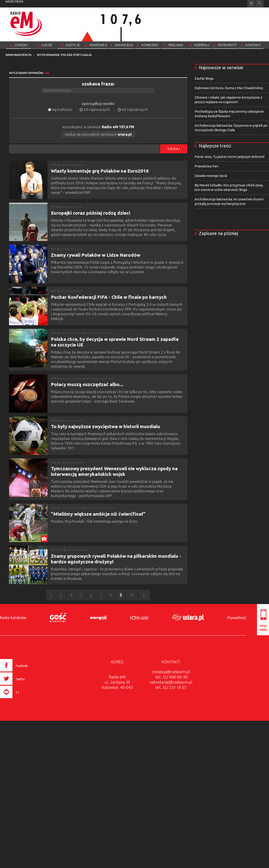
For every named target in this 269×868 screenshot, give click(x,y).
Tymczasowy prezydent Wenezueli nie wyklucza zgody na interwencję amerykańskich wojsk (114, 471)
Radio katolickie (13, 618)
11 (144, 595)
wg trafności (62, 109)
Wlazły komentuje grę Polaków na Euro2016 (100, 171)
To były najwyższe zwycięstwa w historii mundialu (106, 426)
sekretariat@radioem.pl (171, 682)
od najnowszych (97, 109)
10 (132, 595)
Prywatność (237, 618)
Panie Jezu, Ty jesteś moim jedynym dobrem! (230, 157)
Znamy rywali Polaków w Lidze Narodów (96, 255)
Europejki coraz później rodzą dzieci (90, 213)
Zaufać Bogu (204, 78)
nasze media (14, 1)
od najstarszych (135, 109)
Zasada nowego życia (211, 176)
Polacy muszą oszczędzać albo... (87, 384)
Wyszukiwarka (260, 4)
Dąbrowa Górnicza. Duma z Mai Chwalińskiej (229, 88)
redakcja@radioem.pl (171, 672)
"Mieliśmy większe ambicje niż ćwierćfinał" (98, 514)
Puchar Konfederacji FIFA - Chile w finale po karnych (109, 297)
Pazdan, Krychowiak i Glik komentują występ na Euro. (95, 521)
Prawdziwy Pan (206, 166)
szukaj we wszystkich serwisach (98, 134)
